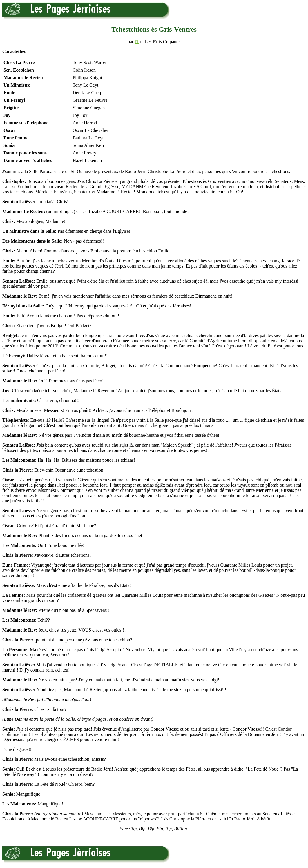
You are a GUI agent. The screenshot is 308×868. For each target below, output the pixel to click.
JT (137, 42)
